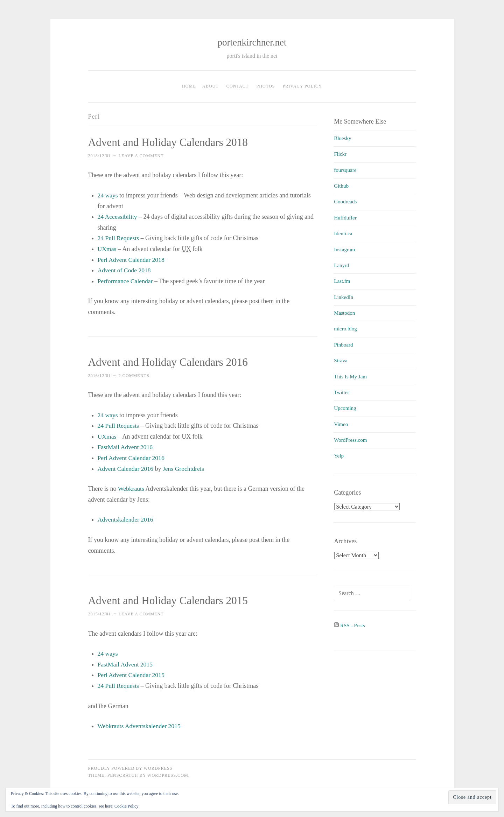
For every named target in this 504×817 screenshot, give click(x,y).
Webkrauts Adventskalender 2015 (140, 726)
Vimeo (341, 424)
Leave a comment (141, 156)
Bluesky (342, 138)
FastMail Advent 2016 (126, 447)
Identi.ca (343, 233)
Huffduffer (345, 218)
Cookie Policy (126, 806)
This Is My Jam (350, 377)
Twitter (341, 392)
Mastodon (344, 313)
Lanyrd (341, 265)
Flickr (340, 154)
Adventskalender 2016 (126, 519)
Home (189, 86)
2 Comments (134, 375)
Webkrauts (131, 489)
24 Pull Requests (119, 238)
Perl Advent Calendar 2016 (132, 458)
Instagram (344, 250)
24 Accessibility (118, 217)
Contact (238, 86)
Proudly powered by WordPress (130, 768)
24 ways (108, 195)
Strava (341, 361)
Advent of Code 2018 (125, 270)
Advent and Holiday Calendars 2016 (170, 362)
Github (341, 186)
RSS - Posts (349, 626)
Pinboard (343, 345)
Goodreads (345, 202)
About (211, 86)
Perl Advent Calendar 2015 (132, 675)
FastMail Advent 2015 (126, 664)
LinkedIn (344, 297)
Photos (265, 86)
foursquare (345, 170)
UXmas (107, 249)
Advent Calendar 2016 (126, 468)
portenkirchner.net (252, 42)
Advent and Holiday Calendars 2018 (170, 142)
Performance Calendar (126, 281)
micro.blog (345, 329)
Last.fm (342, 281)
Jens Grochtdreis (185, 468)
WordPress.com (350, 440)
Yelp (339, 456)
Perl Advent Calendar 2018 (132, 259)
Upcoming (345, 408)
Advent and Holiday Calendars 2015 (170, 600)
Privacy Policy (302, 86)
